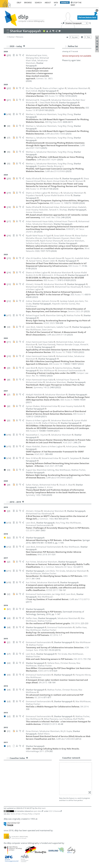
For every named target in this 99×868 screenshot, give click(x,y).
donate (65, 3)
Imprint (37, 814)
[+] (8, 758)
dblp (19, 3)
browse (28, 3)
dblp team (42, 808)
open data (37, 811)
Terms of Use (15, 814)
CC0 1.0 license (54, 811)
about (48, 3)
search (38, 3)
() (44, 78)
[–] (66, 46)
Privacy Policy (27, 814)
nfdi (56, 3)
